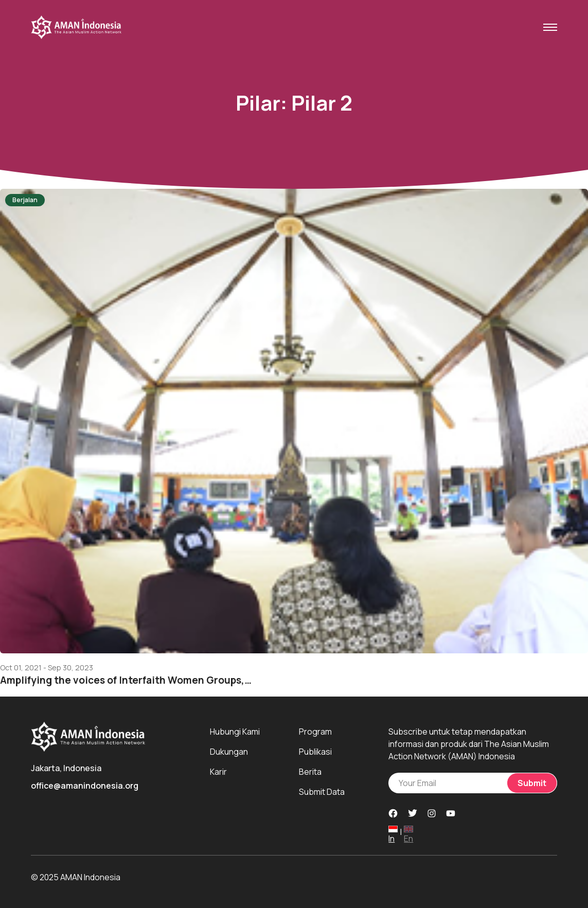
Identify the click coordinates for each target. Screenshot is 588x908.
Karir (218, 772)
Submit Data (322, 792)
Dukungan (229, 752)
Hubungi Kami (235, 732)
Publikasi (315, 752)
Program (315, 732)
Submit (532, 783)
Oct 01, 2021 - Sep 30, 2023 (47, 668)
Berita (310, 772)
